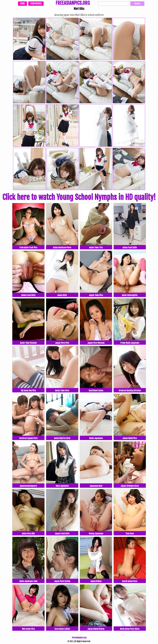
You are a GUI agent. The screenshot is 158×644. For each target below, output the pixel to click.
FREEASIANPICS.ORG (73, 3)
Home (22, 4)
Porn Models (36, 4)
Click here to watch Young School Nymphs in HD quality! (79, 197)
